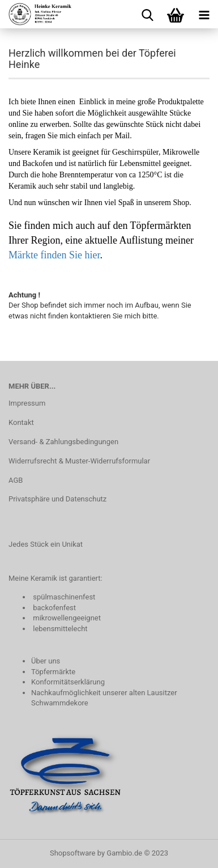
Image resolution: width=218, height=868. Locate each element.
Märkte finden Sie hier (54, 255)
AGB (16, 480)
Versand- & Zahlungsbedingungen (63, 442)
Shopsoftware (73, 853)
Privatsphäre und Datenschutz (57, 499)
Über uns (46, 661)
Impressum (27, 403)
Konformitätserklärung (68, 682)
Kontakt (21, 422)
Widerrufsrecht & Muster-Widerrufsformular (79, 461)
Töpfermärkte (53, 672)
